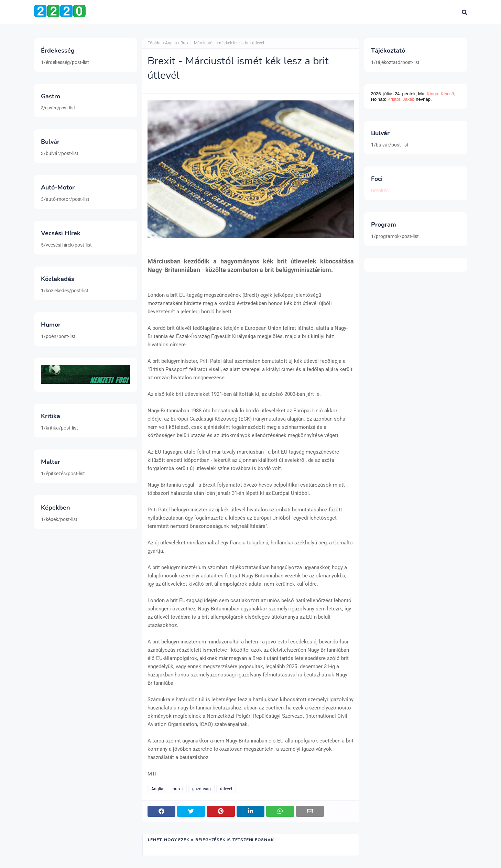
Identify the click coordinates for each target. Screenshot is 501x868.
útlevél (226, 789)
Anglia (171, 43)
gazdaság (202, 789)
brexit (178, 789)
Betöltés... (382, 191)
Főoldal (155, 43)
